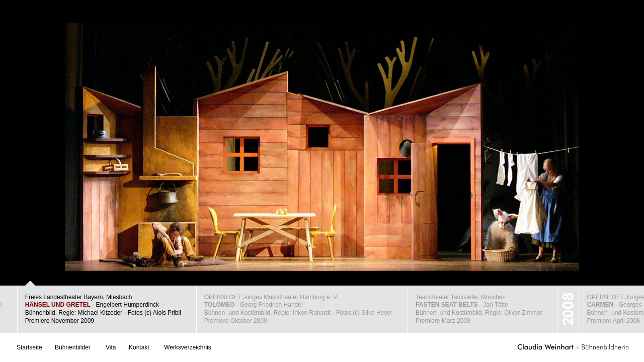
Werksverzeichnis (188, 347)
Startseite (29, 347)
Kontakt (139, 347)
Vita (111, 347)
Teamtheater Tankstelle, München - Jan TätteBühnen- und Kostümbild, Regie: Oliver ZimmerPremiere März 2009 (479, 309)
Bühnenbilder (73, 347)
